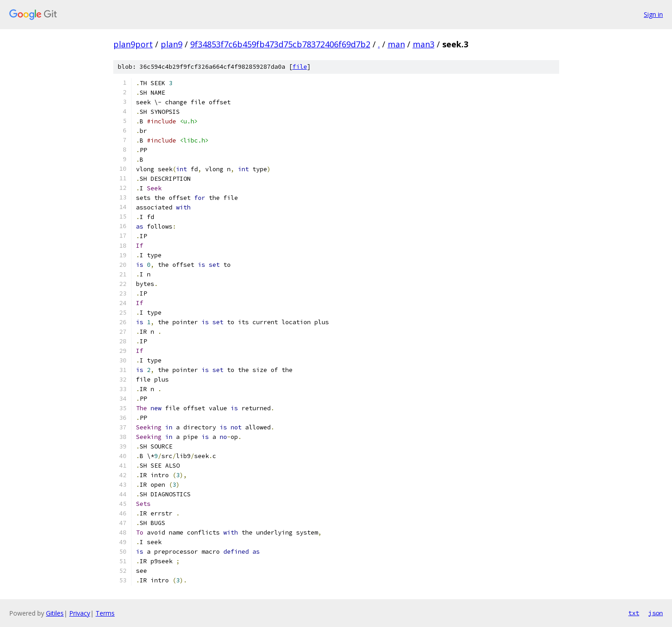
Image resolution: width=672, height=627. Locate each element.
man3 (424, 44)
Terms (105, 613)
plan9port (133, 44)
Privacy (80, 613)
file (300, 67)
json (656, 613)
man (396, 44)
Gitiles (55, 613)
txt (634, 613)
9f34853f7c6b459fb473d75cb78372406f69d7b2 (280, 44)
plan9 (172, 44)
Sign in (653, 14)
